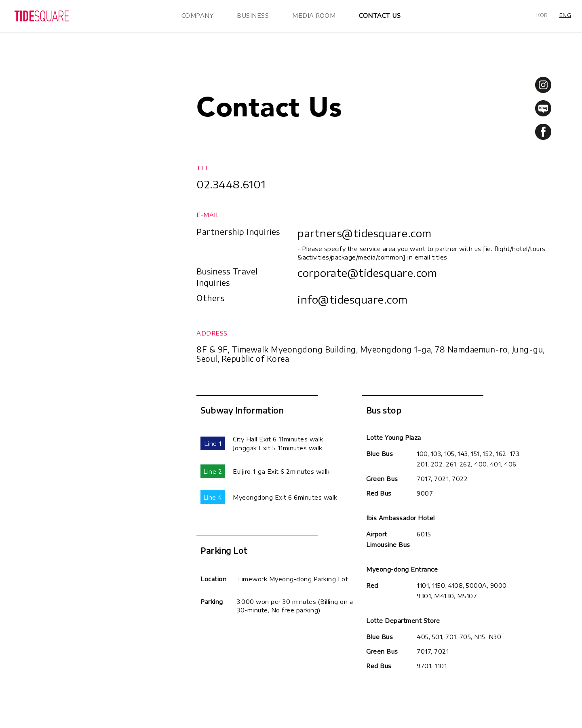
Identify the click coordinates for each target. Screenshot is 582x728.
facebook (543, 132)
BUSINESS (253, 15)
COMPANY (198, 15)
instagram (543, 85)
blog (543, 108)
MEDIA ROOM (314, 15)
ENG (565, 15)
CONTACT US (380, 15)
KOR (542, 15)
